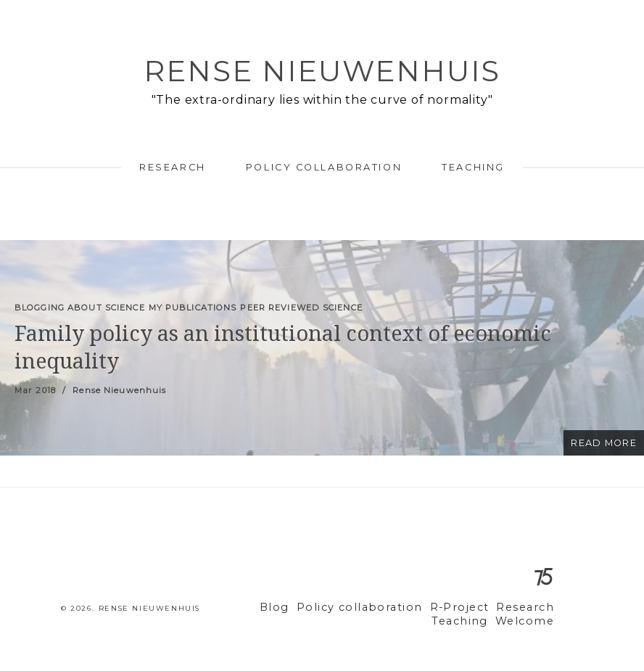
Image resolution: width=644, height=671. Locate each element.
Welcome (528, 621)
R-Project (468, 608)
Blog (302, 608)
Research (172, 167)
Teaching (473, 167)
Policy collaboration (324, 167)
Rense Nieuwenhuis (322, 71)
